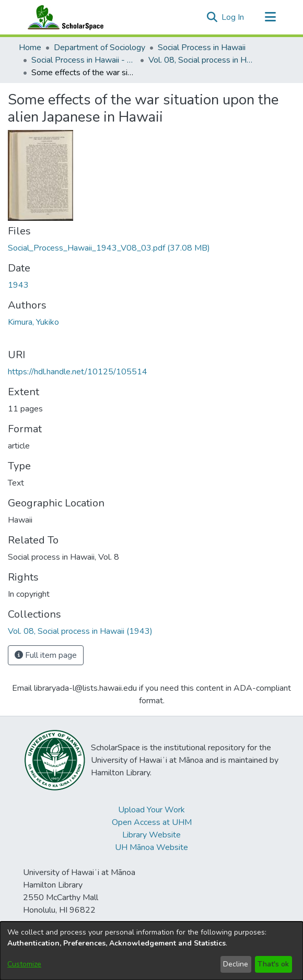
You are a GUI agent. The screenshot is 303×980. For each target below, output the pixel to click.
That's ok (273, 964)
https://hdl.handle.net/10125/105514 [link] (78, 372)
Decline (236, 964)
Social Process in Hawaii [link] (202, 48)
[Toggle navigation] (270, 17)
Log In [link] (233, 17)
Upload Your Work (151, 810)
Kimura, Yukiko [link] (33, 322)
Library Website (151, 835)
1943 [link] (18, 285)
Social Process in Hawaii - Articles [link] (84, 60)
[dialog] (151, 951)
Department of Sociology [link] (100, 48)
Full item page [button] (46, 655)
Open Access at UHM (152, 822)
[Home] (63, 17)
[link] (109, 248)
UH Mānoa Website (151, 847)
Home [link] (30, 48)
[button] (212, 17)
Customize (24, 964)
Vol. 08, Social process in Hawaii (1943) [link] (201, 60)
